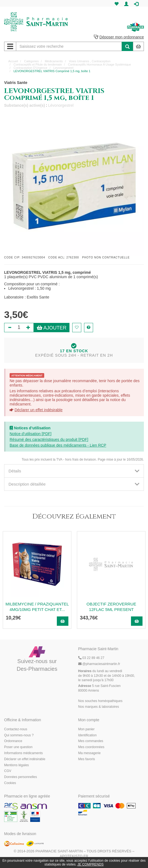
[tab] (74, 471)
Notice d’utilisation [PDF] (31, 434)
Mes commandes (91, 741)
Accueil (13, 61)
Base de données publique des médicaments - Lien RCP (58, 445)
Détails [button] (74, 471)
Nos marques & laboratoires (99, 707)
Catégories (31, 61)
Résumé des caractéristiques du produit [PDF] (49, 439)
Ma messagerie (90, 753)
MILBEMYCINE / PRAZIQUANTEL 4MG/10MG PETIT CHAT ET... (37, 607)
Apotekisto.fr (74, 856)
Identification (87, 735)
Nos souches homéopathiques (100, 701)
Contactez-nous (16, 729)
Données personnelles (20, 777)
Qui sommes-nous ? (19, 735)
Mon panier (86, 729)
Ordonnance (13, 741)
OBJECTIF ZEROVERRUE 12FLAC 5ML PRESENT (111, 607)
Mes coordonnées (91, 747)
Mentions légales (16, 765)
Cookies (10, 783)
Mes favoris (87, 759)
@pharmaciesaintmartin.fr (99, 664)
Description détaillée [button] (74, 484)
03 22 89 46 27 (91, 658)
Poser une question (18, 747)
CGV (8, 771)
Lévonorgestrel (61, 105)
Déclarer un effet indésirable (39, 410)
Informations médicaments (23, 753)
